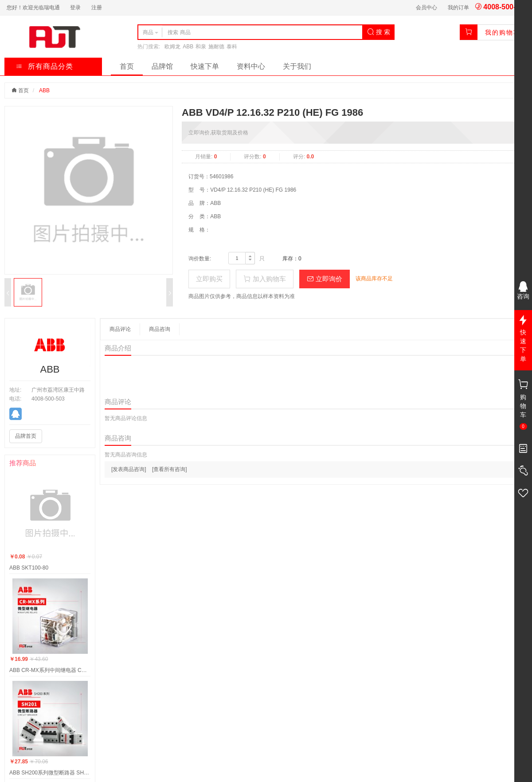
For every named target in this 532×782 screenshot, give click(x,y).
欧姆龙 (172, 47)
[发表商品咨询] (129, 469)
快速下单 (205, 66)
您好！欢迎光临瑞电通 (33, 8)
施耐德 (216, 47)
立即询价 (325, 279)
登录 (75, 8)
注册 (97, 8)
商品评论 (120, 329)
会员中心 (426, 8)
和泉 (201, 47)
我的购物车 (503, 32)
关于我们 (297, 66)
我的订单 (458, 8)
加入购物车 (264, 279)
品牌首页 (26, 436)
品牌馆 (162, 66)
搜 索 (379, 32)
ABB (188, 47)
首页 (127, 66)
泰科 (232, 47)
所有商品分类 (45, 66)
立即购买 (209, 279)
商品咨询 (160, 329)
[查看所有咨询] (170, 469)
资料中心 (251, 66)
